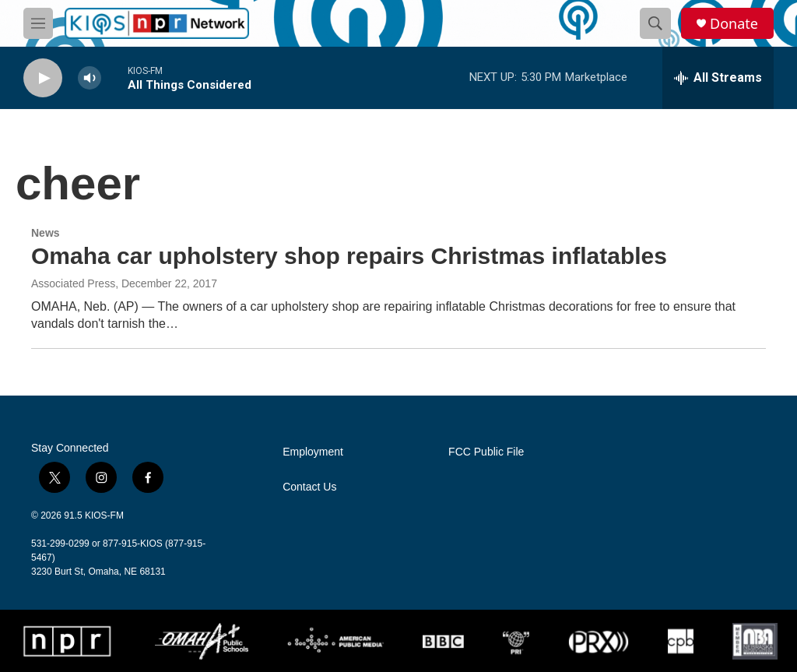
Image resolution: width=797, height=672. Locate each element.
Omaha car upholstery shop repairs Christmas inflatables (349, 256)
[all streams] (718, 78)
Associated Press (73, 283)
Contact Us (309, 487)
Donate (734, 24)
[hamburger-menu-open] (38, 23)
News (46, 233)
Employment (313, 452)
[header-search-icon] (655, 23)
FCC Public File (486, 452)
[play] (43, 78)
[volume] (90, 78)
